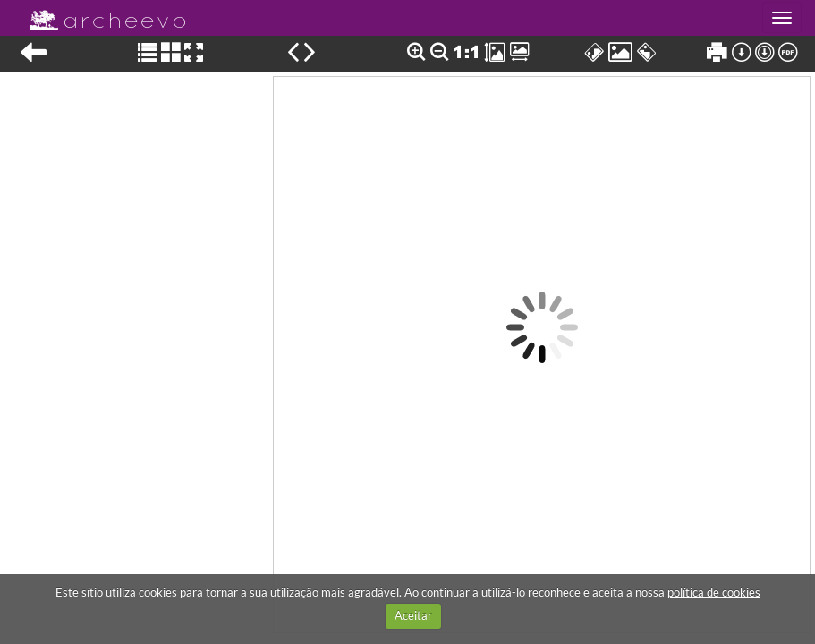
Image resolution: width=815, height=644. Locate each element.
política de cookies (714, 592)
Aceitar (413, 615)
